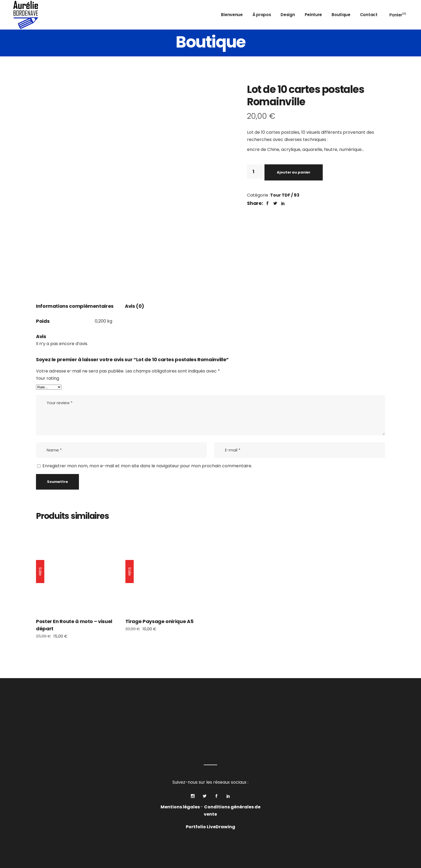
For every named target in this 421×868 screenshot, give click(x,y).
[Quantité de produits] (255, 171)
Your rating (48, 378)
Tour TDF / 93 (285, 195)
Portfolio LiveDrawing (210, 827)
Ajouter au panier (294, 172)
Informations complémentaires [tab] (75, 306)
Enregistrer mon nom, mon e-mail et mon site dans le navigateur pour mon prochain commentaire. (147, 466)
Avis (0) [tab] (135, 306)
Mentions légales (181, 807)
